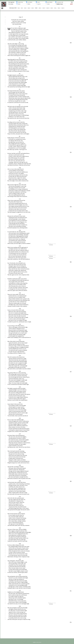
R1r (71, 591)
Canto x (55, 8)
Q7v (71, 426)
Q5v (71, 207)
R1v (71, 622)
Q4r (71, 43)
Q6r (71, 262)
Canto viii (48, 8)
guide (71, 4)
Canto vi (40, 8)
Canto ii (25, 8)
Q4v (71, 97)
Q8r (71, 481)
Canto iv (33, 8)
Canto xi (59, 8)
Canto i (22, 8)
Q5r (71, 152)
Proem (19, 8)
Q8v (71, 536)
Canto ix (52, 8)
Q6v (71, 316)
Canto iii (29, 8)
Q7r (71, 372)
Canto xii (63, 8)
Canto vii (44, 8)
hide (72, 2)
